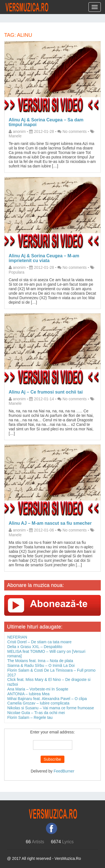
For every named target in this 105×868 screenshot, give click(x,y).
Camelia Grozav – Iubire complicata (38, 703)
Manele (15, 136)
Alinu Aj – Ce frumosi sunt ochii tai (46, 392)
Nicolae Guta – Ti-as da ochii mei (36, 713)
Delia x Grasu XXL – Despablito (35, 647)
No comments (74, 131)
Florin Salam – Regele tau (30, 717)
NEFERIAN (17, 637)
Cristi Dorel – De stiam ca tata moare (39, 642)
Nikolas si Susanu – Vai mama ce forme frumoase (51, 708)
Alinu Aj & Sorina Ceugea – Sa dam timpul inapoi (46, 122)
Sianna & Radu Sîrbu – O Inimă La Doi (41, 665)
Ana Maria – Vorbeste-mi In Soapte (38, 689)
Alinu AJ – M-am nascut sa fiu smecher (50, 523)
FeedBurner (64, 771)
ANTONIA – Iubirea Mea (28, 694)
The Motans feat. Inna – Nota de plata (40, 661)
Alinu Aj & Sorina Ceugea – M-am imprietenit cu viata (44, 258)
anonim (19, 131)
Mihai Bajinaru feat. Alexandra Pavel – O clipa (47, 699)
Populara (17, 272)
